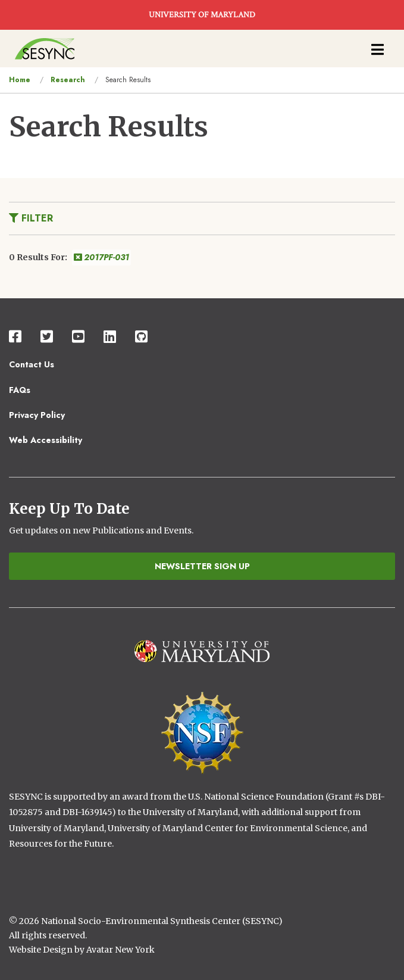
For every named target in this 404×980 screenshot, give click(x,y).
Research (68, 80)
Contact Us (32, 364)
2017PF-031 (101, 257)
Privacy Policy (37, 415)
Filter (31, 218)
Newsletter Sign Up (202, 566)
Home (20, 80)
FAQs (20, 390)
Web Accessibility (46, 440)
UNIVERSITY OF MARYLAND (202, 15)
